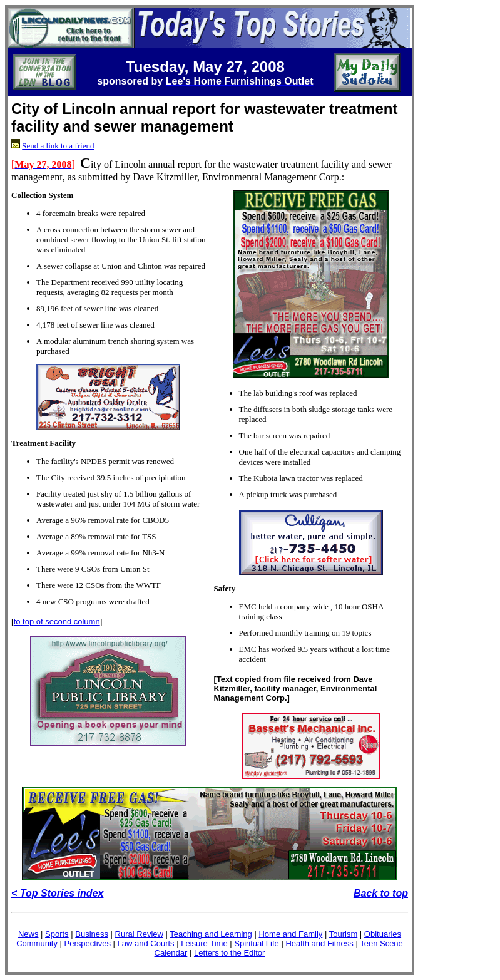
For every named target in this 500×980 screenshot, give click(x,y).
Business (92, 934)
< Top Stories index (57, 893)
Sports (57, 934)
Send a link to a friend (58, 146)
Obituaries (383, 934)
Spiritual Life (257, 943)
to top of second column (57, 622)
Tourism (344, 934)
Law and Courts (146, 943)
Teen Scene (381, 943)
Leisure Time (204, 943)
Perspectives (88, 943)
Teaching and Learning (211, 934)
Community (37, 943)
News (28, 934)
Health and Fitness (319, 943)
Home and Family (290, 934)
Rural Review (139, 934)
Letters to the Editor (229, 953)
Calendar (171, 953)
